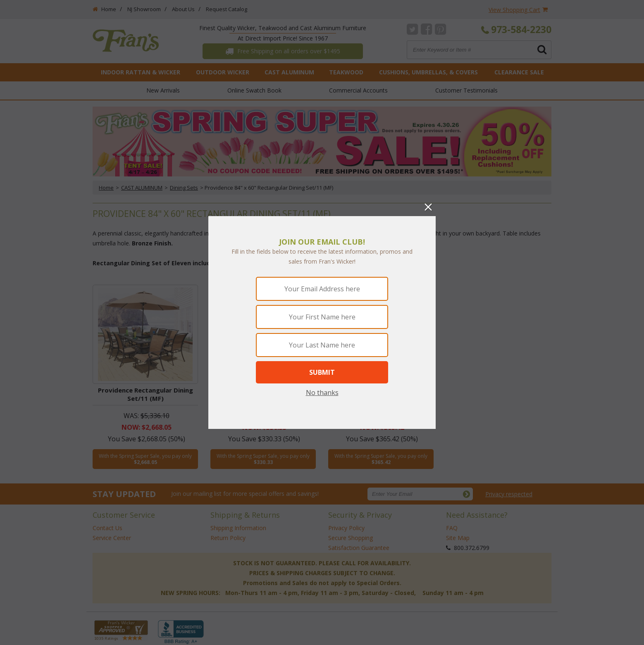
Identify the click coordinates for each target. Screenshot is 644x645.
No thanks (322, 393)
